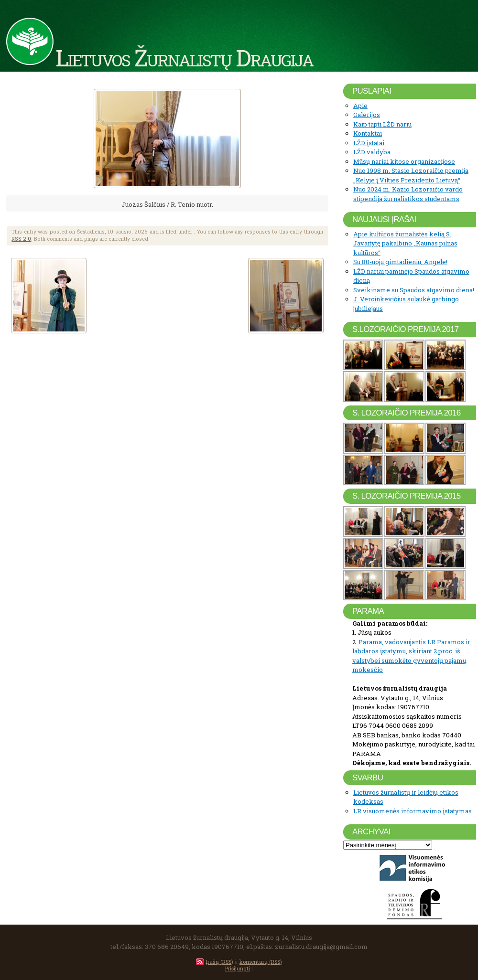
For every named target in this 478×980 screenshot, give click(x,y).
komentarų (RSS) (261, 962)
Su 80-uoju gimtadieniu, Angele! (400, 262)
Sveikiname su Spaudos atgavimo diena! (414, 290)
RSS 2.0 (21, 239)
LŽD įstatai (369, 143)
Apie (360, 106)
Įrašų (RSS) (219, 962)
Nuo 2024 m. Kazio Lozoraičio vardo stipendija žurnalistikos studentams (408, 194)
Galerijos (367, 115)
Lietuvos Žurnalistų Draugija (184, 57)
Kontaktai (368, 133)
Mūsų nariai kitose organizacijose (404, 161)
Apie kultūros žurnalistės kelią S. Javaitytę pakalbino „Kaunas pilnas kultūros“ (405, 243)
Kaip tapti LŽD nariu (382, 124)
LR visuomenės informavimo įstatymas (413, 811)
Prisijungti (238, 968)
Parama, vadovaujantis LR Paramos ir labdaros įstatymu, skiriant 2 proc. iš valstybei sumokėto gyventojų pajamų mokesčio (411, 656)
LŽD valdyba (372, 152)
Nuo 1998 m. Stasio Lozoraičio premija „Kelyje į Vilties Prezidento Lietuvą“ (411, 175)
